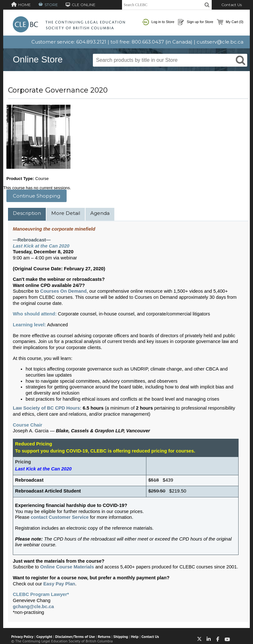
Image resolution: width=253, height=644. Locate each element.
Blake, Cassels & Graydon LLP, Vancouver (103, 431)
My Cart (230, 22)
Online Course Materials (67, 567)
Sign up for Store (196, 22)
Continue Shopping (37, 196)
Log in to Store (159, 22)
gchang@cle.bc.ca (33, 607)
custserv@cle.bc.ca (220, 42)
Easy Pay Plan (59, 584)
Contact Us (232, 5)
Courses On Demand (64, 291)
